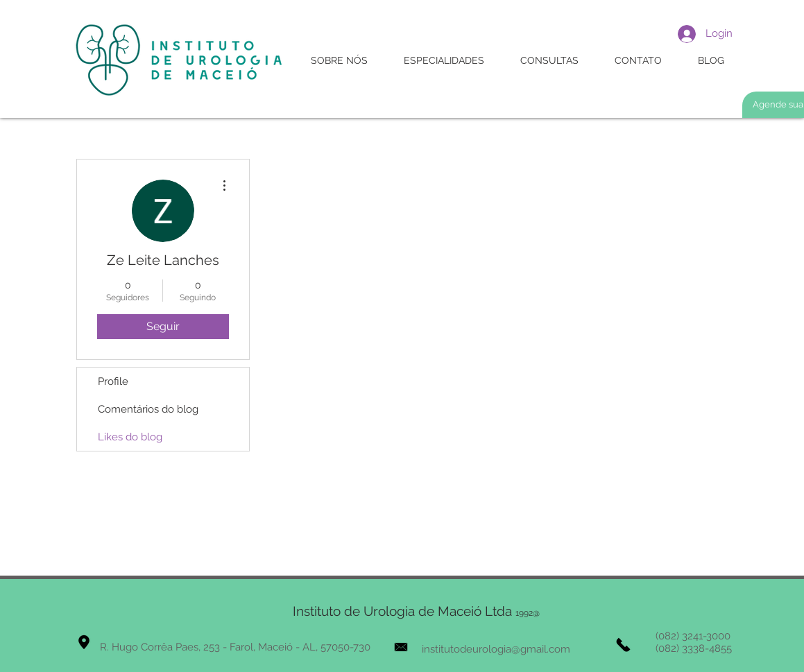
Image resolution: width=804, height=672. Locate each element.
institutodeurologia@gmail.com (496, 649)
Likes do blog (130, 437)
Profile (113, 381)
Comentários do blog (148, 409)
